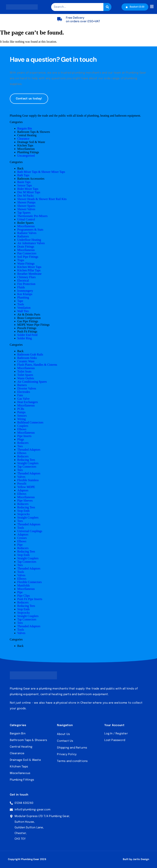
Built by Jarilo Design (136, 859)
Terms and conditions (72, 761)
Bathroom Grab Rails (30, 355)
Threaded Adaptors (29, 450)
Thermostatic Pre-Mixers (32, 216)
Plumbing (23, 298)
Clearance (23, 139)
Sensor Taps (25, 186)
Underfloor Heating (29, 240)
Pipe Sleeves (25, 501)
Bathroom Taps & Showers (34, 132)
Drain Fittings (26, 247)
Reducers (23, 443)
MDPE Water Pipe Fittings (33, 325)
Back (20, 169)
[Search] (106, 7)
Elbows (22, 429)
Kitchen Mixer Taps (29, 267)
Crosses (22, 538)
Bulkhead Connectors (30, 423)
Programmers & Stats (30, 230)
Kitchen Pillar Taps (29, 270)
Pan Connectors (27, 254)
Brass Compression (29, 318)
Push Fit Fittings (27, 332)
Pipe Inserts (24, 436)
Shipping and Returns (72, 748)
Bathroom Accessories (31, 179)
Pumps (22, 412)
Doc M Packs (25, 196)
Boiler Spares (26, 223)
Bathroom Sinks (27, 358)
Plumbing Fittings (28, 152)
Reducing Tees (26, 460)
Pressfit (22, 484)
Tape (20, 301)
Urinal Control (26, 220)
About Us (63, 734)
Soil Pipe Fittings (28, 257)
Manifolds (24, 586)
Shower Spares (26, 206)
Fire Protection (26, 284)
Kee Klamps (25, 294)
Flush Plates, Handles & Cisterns (37, 365)
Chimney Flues (27, 277)
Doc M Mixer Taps (29, 192)
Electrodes (24, 392)
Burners (22, 385)
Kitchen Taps (25, 146)
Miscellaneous (26, 149)
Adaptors (23, 491)
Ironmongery (25, 291)
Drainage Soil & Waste (31, 142)
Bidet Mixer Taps (28, 189)
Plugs (21, 440)
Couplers (23, 426)
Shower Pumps (26, 203)
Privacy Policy (67, 755)
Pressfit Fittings (27, 328)
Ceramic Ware (26, 361)
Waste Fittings (26, 264)
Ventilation (24, 308)
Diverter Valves (27, 389)
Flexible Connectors (30, 582)
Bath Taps (23, 175)
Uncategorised (26, 156)
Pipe (20, 545)
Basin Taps (24, 182)
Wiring (22, 419)
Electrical (23, 281)
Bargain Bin (25, 129)
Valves (21, 477)
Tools (21, 304)
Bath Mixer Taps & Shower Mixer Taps (41, 172)
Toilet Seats (24, 372)
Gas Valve (23, 399)
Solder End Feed (27, 335)
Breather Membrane (29, 274)
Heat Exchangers (28, 402)
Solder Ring (25, 338)
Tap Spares (24, 213)
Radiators (23, 237)
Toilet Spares (25, 375)
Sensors (22, 416)
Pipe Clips (24, 596)
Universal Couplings (30, 531)
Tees (20, 446)
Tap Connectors (27, 467)
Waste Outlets (26, 378)
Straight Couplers (28, 463)
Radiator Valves (27, 233)
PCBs (21, 409)
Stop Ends (23, 511)
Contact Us (65, 741)
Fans (20, 395)
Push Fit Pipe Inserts (30, 599)
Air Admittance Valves (31, 243)
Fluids (21, 287)
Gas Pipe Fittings (28, 321)
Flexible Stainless (28, 480)
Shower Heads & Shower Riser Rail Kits (42, 199)
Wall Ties (23, 311)
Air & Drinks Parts (29, 315)
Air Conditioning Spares (32, 382)
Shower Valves (26, 209)
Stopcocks (24, 514)
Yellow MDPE (26, 487)
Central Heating (27, 135)
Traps (21, 260)
